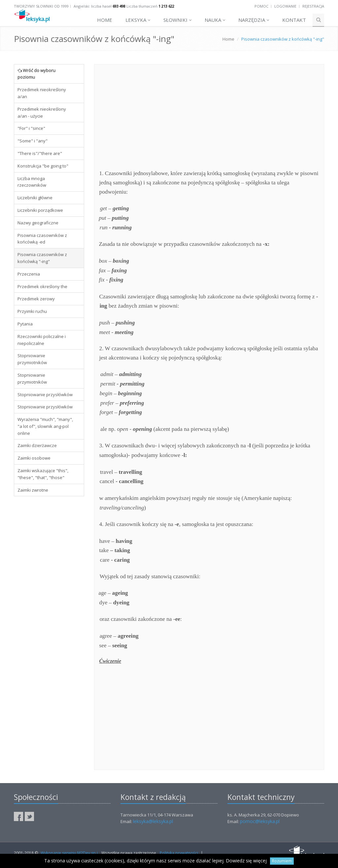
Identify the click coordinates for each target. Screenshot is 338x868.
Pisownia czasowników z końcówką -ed (42, 239)
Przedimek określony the (42, 286)
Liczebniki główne (35, 198)
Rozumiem (282, 861)
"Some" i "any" (33, 141)
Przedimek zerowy (36, 299)
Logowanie (285, 6)
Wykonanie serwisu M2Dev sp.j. (70, 853)
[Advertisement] (49, 602)
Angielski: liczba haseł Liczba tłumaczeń (124, 6)
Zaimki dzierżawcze (37, 445)
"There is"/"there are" (40, 153)
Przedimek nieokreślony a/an (42, 93)
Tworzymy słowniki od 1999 (41, 6)
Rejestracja (313, 6)
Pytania (25, 324)
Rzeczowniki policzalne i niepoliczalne (42, 340)
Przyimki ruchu (32, 311)
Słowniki (178, 20)
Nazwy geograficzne (38, 223)
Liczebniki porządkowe (40, 210)
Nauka (215, 20)
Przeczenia (29, 274)
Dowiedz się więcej (246, 861)
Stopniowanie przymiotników (32, 359)
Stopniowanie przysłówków (45, 395)
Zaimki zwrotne (33, 490)
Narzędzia (254, 20)
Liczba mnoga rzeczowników (32, 182)
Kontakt (294, 20)
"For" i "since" (31, 128)
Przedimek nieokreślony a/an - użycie (42, 113)
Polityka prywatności (179, 853)
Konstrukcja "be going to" (43, 166)
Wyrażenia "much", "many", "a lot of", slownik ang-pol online (45, 426)
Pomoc (261, 6)
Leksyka (138, 20)
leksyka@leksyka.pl (153, 821)
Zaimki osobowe (34, 458)
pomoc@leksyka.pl (260, 821)
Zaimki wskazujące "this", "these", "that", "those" (43, 474)
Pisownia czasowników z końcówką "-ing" (42, 258)
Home (105, 20)
